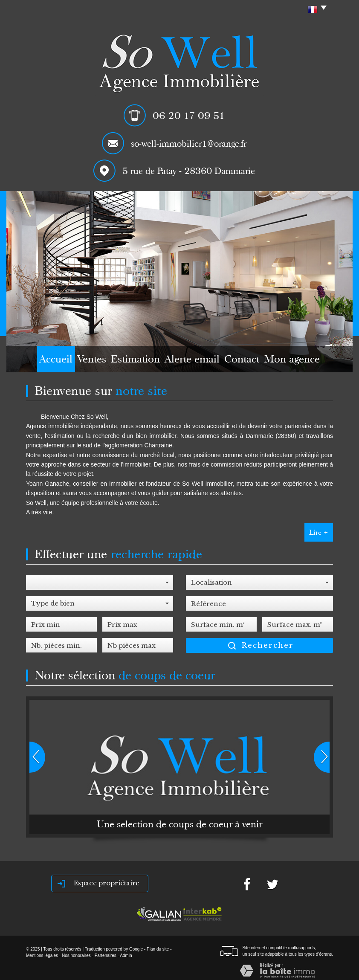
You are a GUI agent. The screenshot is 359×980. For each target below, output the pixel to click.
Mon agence (314, 361)
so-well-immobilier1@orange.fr (189, 144)
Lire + (319, 532)
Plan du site (158, 949)
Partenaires (106, 955)
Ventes (85, 361)
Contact (257, 361)
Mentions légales (42, 955)
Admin (126, 955)
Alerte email (200, 361)
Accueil (37, 361)
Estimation (138, 361)
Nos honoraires (76, 955)
